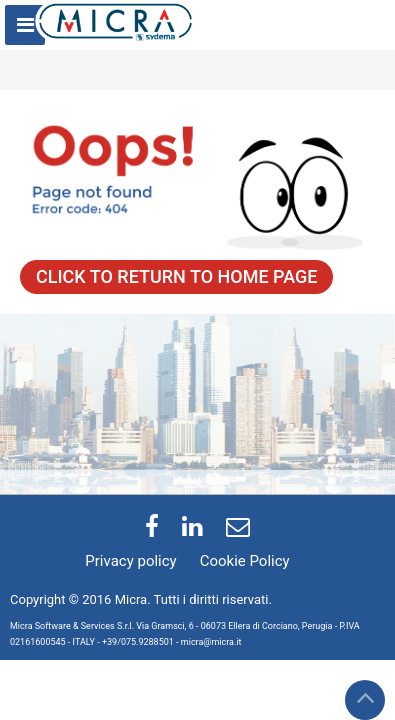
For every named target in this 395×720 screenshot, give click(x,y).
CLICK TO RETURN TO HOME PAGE (176, 276)
